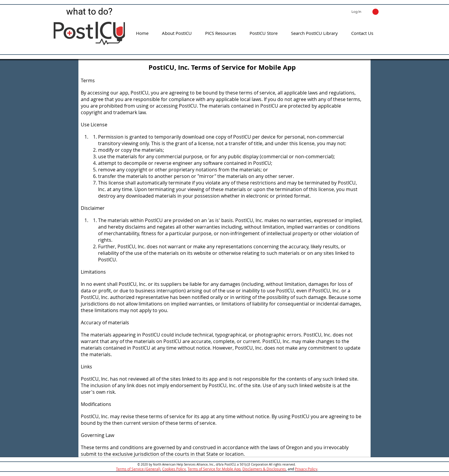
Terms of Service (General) (138, 469)
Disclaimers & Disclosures (264, 469)
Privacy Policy (306, 469)
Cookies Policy (174, 469)
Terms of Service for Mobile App (214, 469)
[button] (376, 12)
